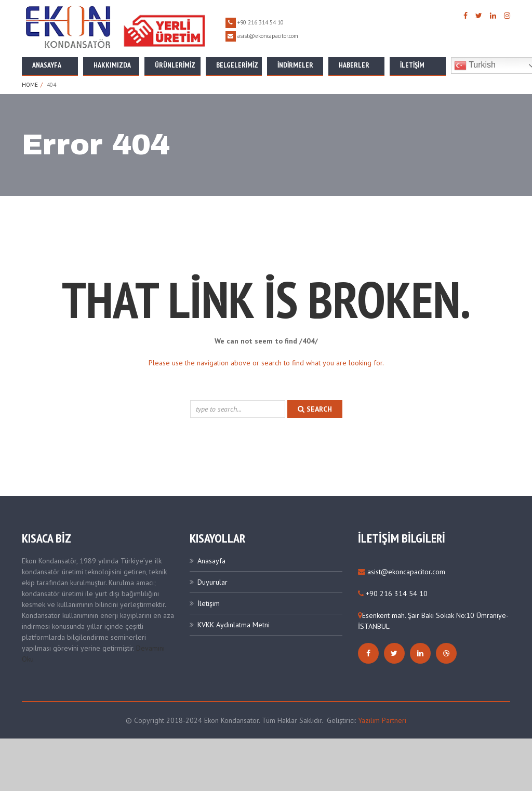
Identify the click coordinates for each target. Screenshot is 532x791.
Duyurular (212, 582)
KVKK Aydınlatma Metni (234, 625)
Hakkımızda (112, 65)
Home (30, 85)
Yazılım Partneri (382, 720)
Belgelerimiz (237, 65)
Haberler (354, 65)
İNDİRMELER (295, 65)
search (315, 409)
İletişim (412, 65)
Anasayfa (47, 65)
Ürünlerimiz (175, 65)
